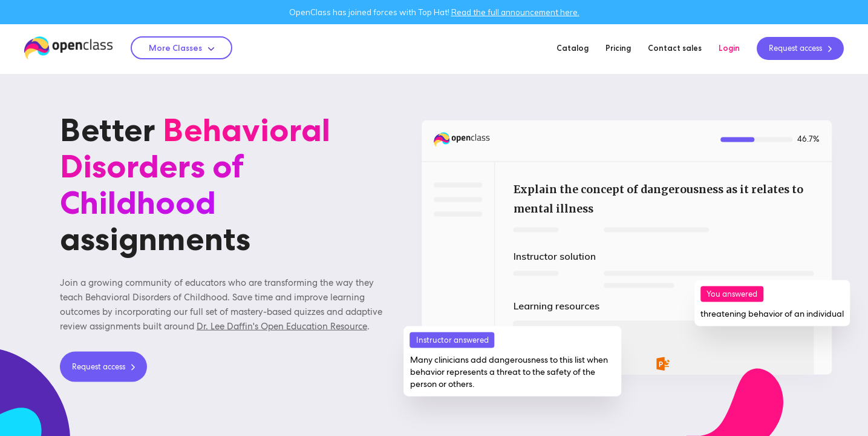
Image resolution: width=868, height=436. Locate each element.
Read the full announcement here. (515, 12)
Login (729, 48)
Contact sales (675, 48)
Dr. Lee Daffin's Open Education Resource (282, 326)
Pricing (618, 48)
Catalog (573, 48)
